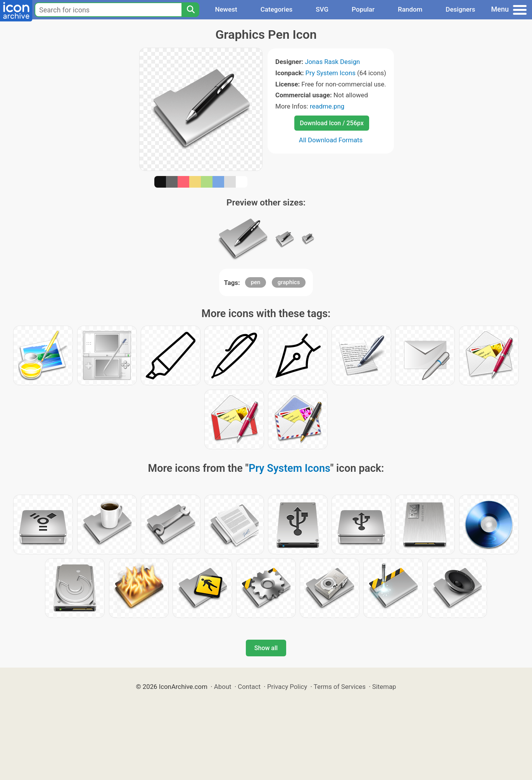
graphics (289, 282)
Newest (226, 9)
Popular (363, 9)
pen (256, 282)
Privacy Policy (287, 687)
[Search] (190, 10)
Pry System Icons (331, 73)
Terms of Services (340, 687)
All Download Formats (331, 140)
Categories (277, 9)
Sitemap (384, 687)
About (223, 687)
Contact (249, 687)
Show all (266, 648)
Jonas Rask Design (332, 62)
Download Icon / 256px (332, 123)
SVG (322, 9)
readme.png (327, 106)
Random (410, 9)
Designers (460, 9)
